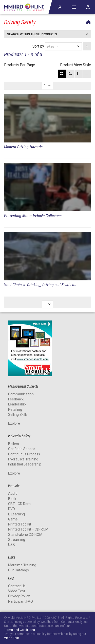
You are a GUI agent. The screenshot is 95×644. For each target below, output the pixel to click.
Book (12, 499)
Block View (62, 74)
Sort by (57, 46)
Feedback (16, 399)
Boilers (14, 444)
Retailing (15, 409)
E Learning (16, 514)
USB (12, 545)
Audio (13, 493)
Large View (70, 74)
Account (88, 7)
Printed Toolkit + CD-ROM (28, 529)
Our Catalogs (18, 570)
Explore (14, 423)
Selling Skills (18, 415)
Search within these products (32, 34)
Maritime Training (22, 565)
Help (74, 7)
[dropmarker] (79, 46)
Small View (79, 74)
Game (13, 519)
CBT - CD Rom (19, 504)
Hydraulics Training (23, 459)
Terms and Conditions (20, 630)
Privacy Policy (19, 596)
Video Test (17, 591)
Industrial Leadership (25, 464)
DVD (12, 509)
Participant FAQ (21, 601)
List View (87, 74)
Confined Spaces (22, 449)
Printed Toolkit (20, 524)
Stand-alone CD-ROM (25, 535)
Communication (21, 394)
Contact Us (17, 586)
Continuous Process (24, 454)
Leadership (17, 404)
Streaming (17, 540)
